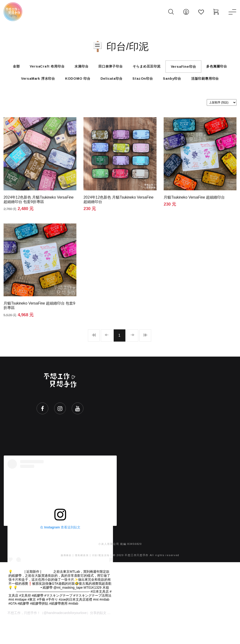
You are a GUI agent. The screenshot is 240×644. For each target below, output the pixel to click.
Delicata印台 (148, 83)
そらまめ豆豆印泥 (168, 68)
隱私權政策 (82, 579)
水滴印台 (95, 68)
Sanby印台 (217, 83)
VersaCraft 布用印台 (56, 68)
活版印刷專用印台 (120, 98)
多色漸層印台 (25, 83)
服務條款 (65, 579)
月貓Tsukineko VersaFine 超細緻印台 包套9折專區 (39, 328)
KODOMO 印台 (110, 83)
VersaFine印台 (209, 68)
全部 (22, 68)
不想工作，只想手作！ (24, 636)
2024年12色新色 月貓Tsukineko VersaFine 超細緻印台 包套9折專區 (39, 221)
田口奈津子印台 (128, 68)
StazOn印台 (183, 83)
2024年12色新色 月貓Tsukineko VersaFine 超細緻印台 (118, 221)
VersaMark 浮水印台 (66, 83)
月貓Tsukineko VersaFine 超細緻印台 (194, 219)
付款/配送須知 (102, 579)
